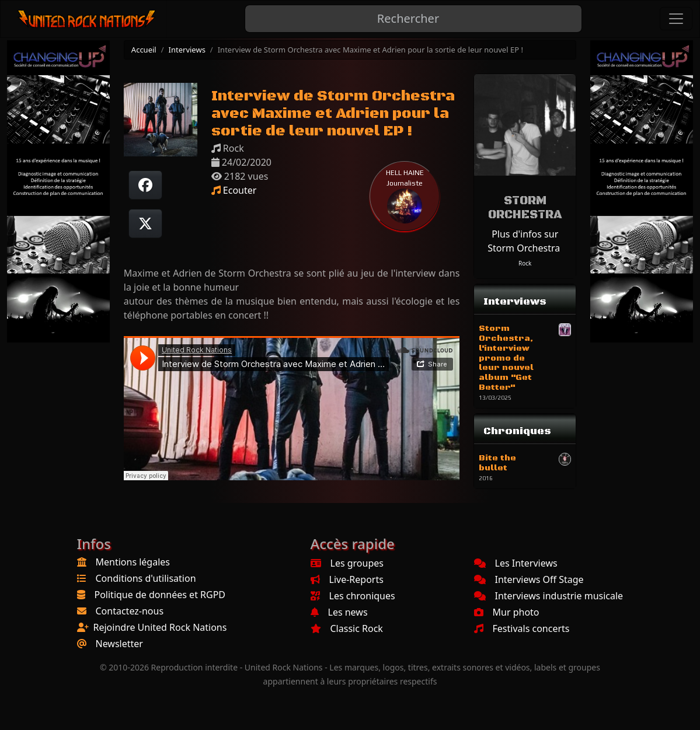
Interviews (187, 50)
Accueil (144, 50)
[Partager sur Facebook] (145, 185)
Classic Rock (347, 628)
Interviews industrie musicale (549, 596)
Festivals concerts (522, 628)
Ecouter (234, 190)
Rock (525, 263)
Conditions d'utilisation (146, 578)
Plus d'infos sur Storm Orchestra (524, 241)
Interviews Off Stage (529, 579)
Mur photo (507, 612)
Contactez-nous (130, 611)
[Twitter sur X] (145, 223)
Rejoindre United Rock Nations (160, 627)
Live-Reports (347, 579)
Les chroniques (353, 596)
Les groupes (347, 563)
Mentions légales (133, 562)
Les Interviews (516, 563)
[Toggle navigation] (676, 19)
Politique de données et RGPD (160, 595)
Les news (339, 612)
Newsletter (119, 644)
